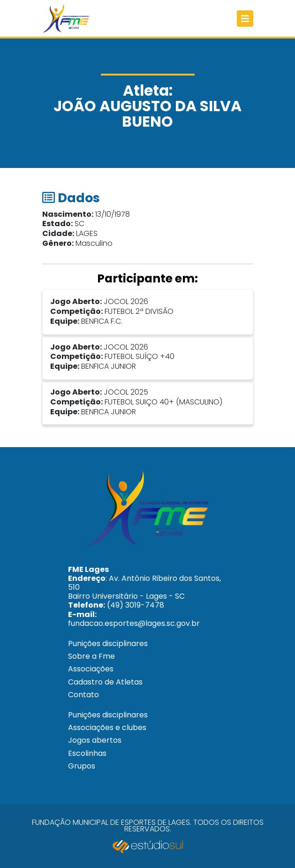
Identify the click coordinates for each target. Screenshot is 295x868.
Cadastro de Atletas (105, 682)
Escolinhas (87, 753)
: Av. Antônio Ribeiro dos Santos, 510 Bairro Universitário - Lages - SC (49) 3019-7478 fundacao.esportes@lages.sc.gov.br (144, 596)
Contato (83, 695)
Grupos (82, 766)
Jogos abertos (95, 740)
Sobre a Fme (91, 656)
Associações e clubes (107, 727)
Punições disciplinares (108, 643)
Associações (91, 669)
